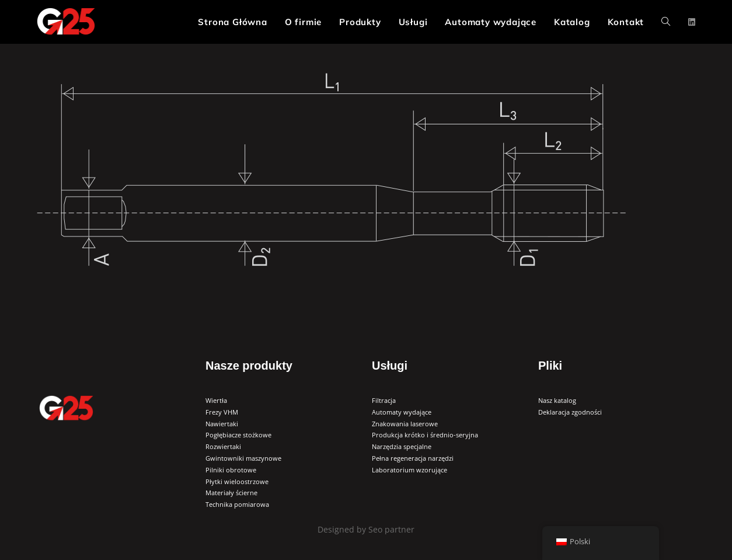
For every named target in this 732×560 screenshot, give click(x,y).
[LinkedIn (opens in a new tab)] (692, 22)
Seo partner (390, 529)
